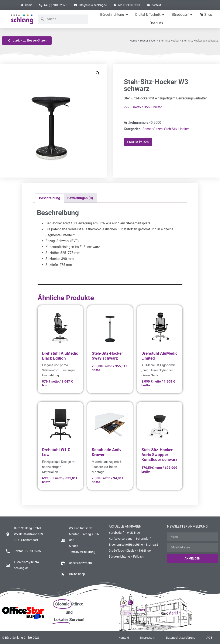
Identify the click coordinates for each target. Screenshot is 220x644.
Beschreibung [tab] (50, 198)
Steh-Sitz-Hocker (169, 41)
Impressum (148, 638)
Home (133, 41)
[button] (98, 73)
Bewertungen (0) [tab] (80, 198)
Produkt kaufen (138, 142)
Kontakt (124, 638)
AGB (209, 638)
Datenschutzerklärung (181, 638)
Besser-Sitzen (148, 41)
